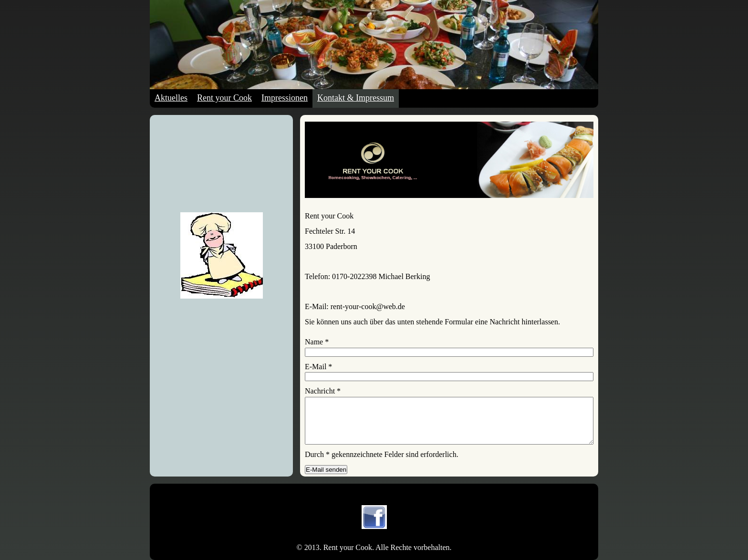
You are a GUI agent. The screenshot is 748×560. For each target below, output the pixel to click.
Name (317, 342)
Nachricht (323, 391)
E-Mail (318, 367)
